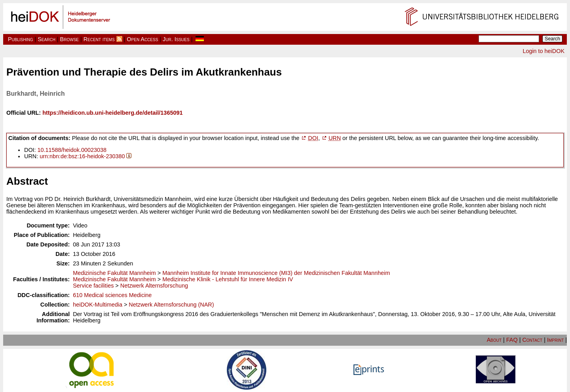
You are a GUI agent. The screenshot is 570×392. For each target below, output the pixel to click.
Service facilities (93, 286)
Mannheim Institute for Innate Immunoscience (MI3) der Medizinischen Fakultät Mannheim (276, 273)
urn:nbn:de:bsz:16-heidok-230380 (82, 156)
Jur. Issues (176, 39)
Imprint (555, 340)
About (494, 340)
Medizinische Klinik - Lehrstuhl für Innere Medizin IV (228, 279)
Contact (532, 340)
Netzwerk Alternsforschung (154, 286)
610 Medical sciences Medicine (112, 295)
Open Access (142, 39)
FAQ (512, 340)
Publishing (21, 39)
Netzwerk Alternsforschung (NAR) (171, 305)
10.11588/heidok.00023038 (72, 150)
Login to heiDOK (543, 51)
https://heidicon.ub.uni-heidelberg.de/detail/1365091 (112, 113)
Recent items (99, 39)
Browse (69, 39)
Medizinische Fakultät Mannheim (114, 273)
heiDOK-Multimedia (98, 305)
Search (47, 39)
